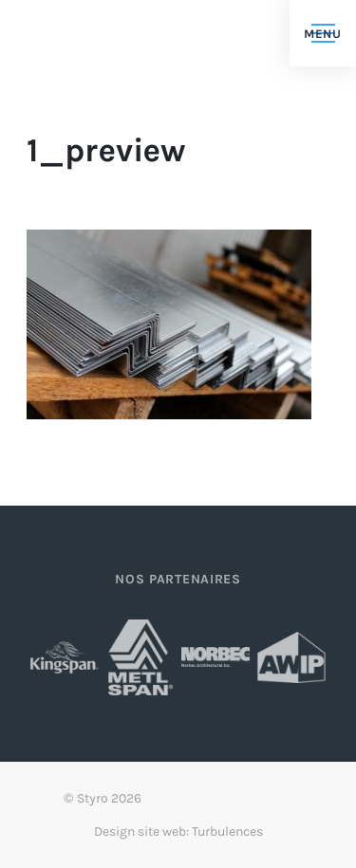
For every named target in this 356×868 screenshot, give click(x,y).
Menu (323, 34)
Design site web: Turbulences (178, 831)
